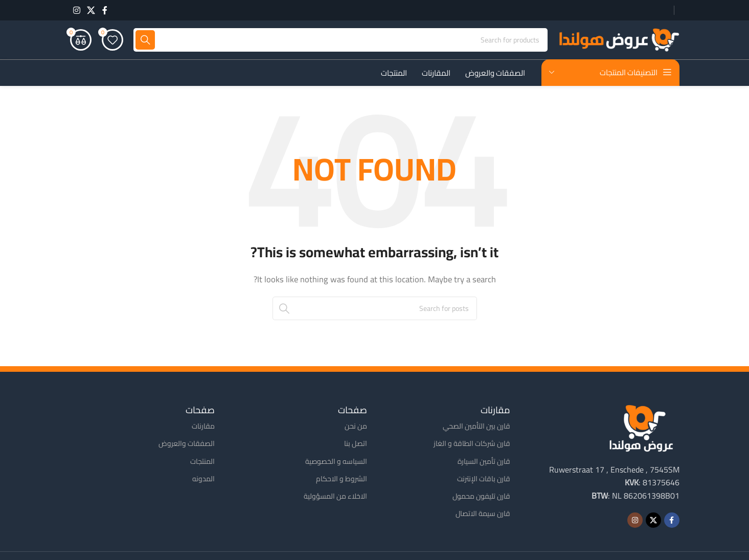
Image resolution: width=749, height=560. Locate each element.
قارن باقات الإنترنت (484, 480)
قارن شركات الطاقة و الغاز (472, 444)
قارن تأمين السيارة (484, 462)
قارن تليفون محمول (481, 497)
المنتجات (202, 462)
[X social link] (91, 10)
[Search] (341, 41)
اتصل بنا (356, 444)
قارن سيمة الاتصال (483, 514)
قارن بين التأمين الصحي (476, 427)
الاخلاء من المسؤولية (335, 497)
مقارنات (203, 427)
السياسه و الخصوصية (336, 462)
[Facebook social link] (105, 10)
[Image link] (641, 428)
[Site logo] (619, 40)
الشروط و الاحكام (342, 480)
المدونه (203, 480)
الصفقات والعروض (187, 444)
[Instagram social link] (77, 10)
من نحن (356, 427)
